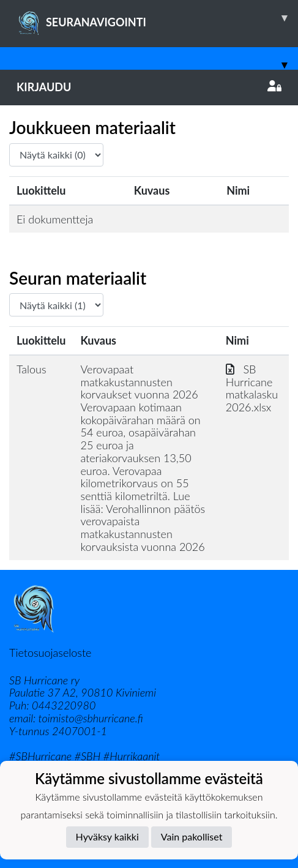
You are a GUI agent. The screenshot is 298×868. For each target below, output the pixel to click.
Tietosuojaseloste (50, 653)
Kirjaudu (149, 87)
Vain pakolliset (192, 836)
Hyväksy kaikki (107, 836)
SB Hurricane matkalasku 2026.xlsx (252, 388)
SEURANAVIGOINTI (157, 18)
